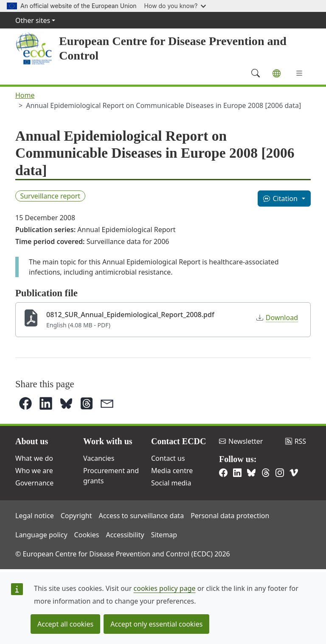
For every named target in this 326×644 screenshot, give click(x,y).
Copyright (76, 516)
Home (25, 95)
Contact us (168, 458)
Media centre (172, 471)
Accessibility (125, 535)
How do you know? (175, 6)
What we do (34, 458)
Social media (171, 483)
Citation (280, 199)
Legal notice (35, 516)
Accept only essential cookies (156, 624)
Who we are (34, 471)
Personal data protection (230, 516)
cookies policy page (165, 588)
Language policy (41, 535)
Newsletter (241, 441)
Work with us (108, 441)
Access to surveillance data (141, 516)
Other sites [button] (33, 20)
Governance (34, 483)
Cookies (87, 535)
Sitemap (164, 535)
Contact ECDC (178, 441)
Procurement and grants (111, 476)
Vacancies (99, 458)
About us (32, 441)
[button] (25, 403)
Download (277, 318)
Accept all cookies (65, 624)
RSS (296, 441)
